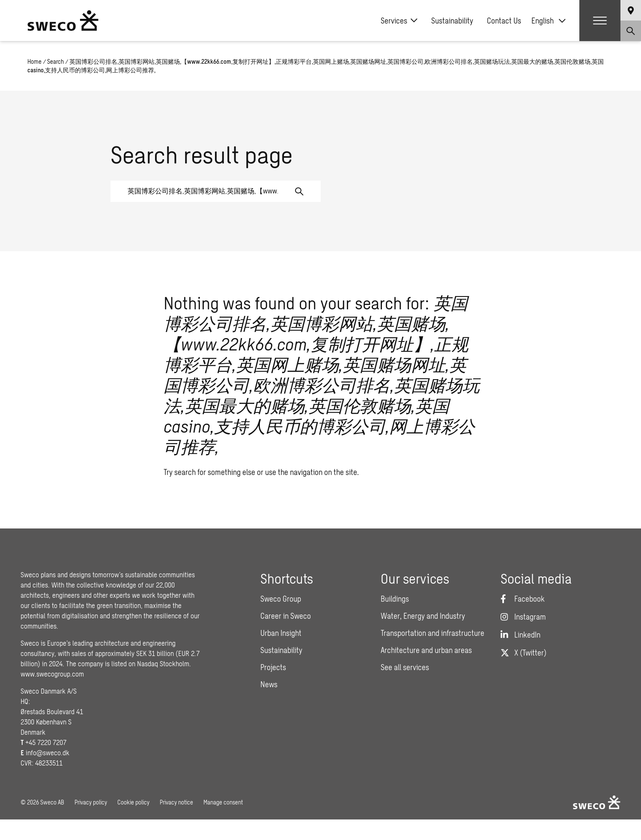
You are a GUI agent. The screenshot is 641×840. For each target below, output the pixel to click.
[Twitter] (523, 653)
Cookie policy (133, 802)
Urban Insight (281, 633)
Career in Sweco (286, 616)
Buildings (395, 599)
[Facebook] (523, 599)
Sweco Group (281, 599)
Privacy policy (91, 802)
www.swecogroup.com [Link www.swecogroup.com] (52, 674)
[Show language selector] (631, 10)
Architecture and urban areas (426, 650)
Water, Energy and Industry (423, 616)
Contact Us (504, 21)
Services (399, 21)
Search (55, 61)
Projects (273, 667)
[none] (549, 21)
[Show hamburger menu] (600, 21)
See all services (405, 667)
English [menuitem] (543, 21)
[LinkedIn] (520, 635)
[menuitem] (549, 21)
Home (34, 61)
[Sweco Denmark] (63, 21)
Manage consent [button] (223, 802)
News (269, 684)
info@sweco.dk (48, 752)
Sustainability (452, 21)
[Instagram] (523, 617)
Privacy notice (176, 802)
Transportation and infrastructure (432, 633)
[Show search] (631, 31)
